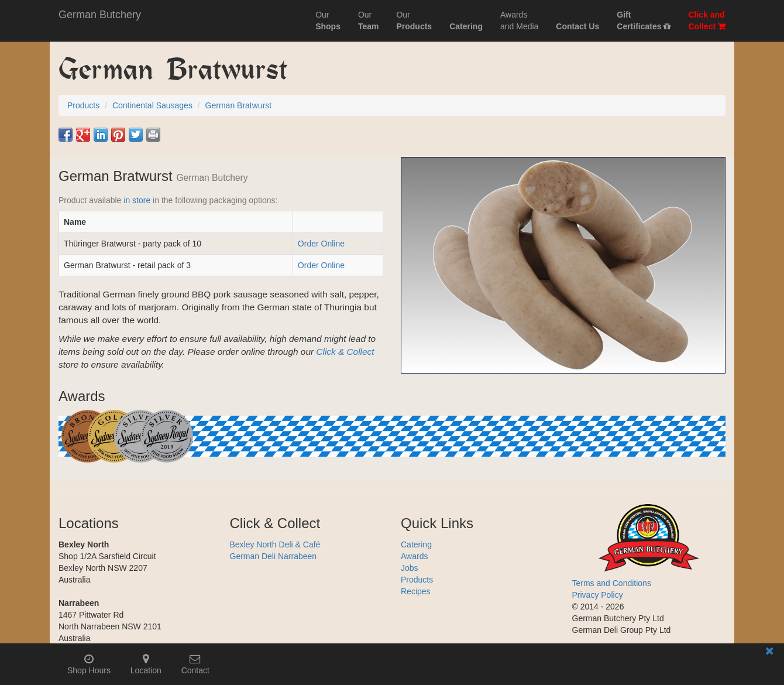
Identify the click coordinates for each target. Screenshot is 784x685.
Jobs (410, 568)
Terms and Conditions (612, 583)
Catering (416, 544)
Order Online (321, 244)
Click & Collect (345, 352)
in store (137, 200)
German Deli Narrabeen (274, 556)
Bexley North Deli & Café (275, 544)
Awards (414, 556)
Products (417, 580)
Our (328, 20)
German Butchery (100, 15)
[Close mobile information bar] (769, 653)
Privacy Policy (598, 595)
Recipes (416, 591)
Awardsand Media (519, 20)
